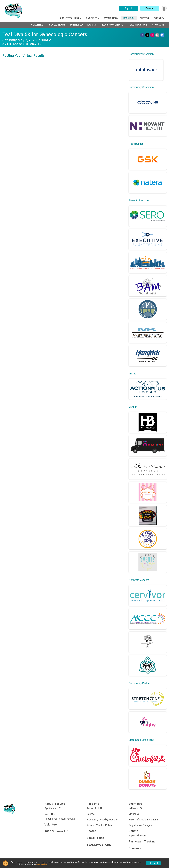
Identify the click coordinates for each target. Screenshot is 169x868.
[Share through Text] (162, 35)
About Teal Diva (70, 18)
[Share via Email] (157, 35)
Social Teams (57, 25)
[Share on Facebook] (142, 35)
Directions (38, 44)
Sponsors (158, 25)
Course (91, 814)
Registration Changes (140, 825)
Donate (149, 8)
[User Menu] (164, 8)
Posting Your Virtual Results (24, 56)
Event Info (110, 18)
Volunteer (38, 25)
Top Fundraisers (138, 836)
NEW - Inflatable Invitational (144, 820)
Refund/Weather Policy (99, 825)
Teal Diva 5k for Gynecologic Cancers (45, 34)
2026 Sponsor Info (112, 25)
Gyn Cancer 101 (53, 808)
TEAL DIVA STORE (138, 25)
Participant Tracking (83, 25)
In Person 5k (136, 808)
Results (128, 18)
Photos (144, 18)
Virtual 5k (134, 814)
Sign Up (129, 8)
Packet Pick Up (95, 808)
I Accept (153, 863)
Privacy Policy (42, 864)
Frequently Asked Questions (102, 820)
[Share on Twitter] (147, 35)
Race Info (92, 18)
